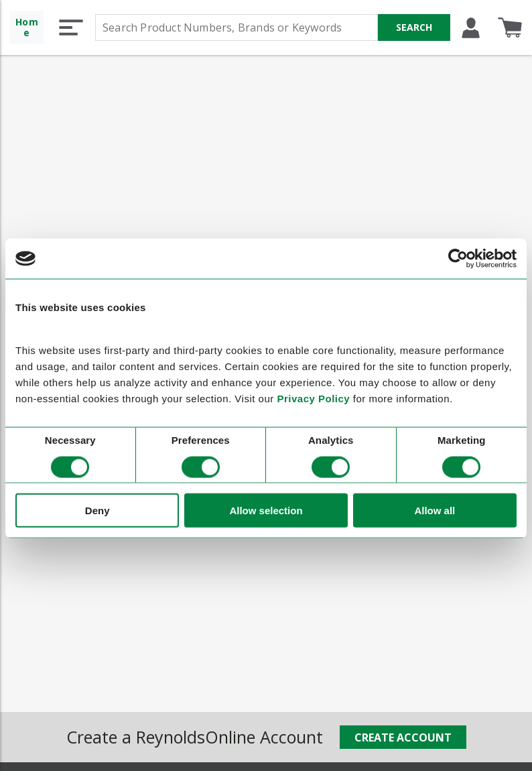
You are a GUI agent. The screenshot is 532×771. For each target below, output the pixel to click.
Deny (97, 510)
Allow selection (266, 510)
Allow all (435, 510)
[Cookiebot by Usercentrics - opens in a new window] (458, 259)
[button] (71, 27)
